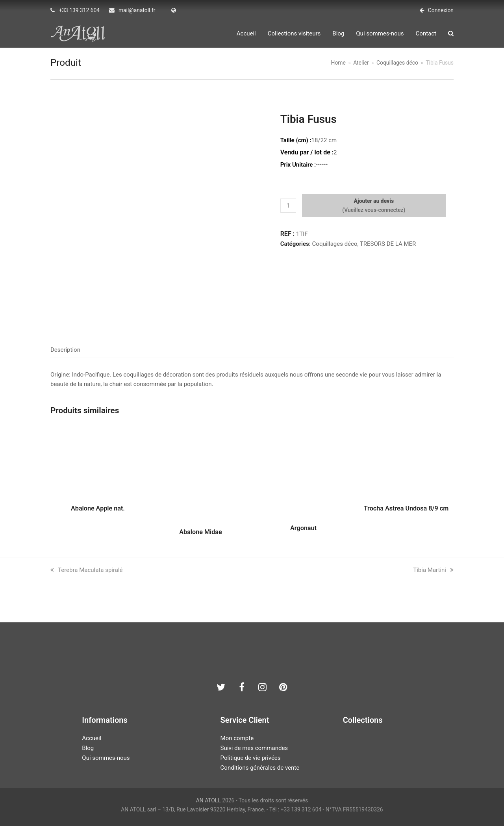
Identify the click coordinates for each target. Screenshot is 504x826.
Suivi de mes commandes (254, 748)
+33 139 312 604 (79, 10)
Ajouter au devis (374, 201)
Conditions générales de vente (260, 768)
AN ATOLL (208, 800)
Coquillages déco (335, 244)
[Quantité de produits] (288, 206)
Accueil (92, 738)
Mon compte (237, 738)
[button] (451, 34)
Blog (88, 748)
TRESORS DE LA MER (388, 244)
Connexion (441, 10)
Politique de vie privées (251, 758)
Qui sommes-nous (106, 758)
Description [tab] (65, 350)
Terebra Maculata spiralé (87, 570)
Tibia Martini (433, 570)
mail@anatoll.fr (137, 10)
